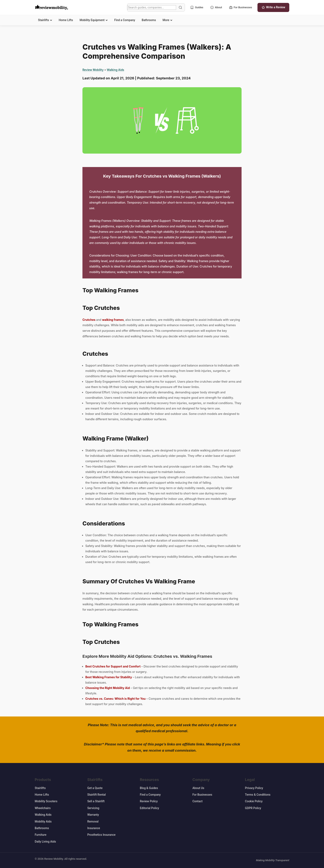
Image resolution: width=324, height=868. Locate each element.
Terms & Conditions (258, 795)
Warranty (93, 815)
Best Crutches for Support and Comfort (113, 666)
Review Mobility (93, 70)
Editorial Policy (149, 808)
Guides (197, 7)
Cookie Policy (254, 801)
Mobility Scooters (46, 801)
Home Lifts (66, 20)
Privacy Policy (254, 788)
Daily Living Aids (45, 842)
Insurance (94, 828)
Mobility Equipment (94, 20)
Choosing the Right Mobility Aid (108, 688)
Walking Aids (116, 70)
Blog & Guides (149, 788)
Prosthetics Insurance (101, 835)
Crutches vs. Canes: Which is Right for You (116, 699)
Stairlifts (45, 20)
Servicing (93, 808)
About (216, 7)
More (168, 20)
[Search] (152, 7)
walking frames (113, 320)
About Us (198, 788)
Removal (93, 821)
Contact (197, 801)
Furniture (40, 835)
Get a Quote (95, 788)
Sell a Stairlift (96, 801)
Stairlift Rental (96, 795)
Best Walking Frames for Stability (109, 677)
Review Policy (149, 801)
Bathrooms (149, 20)
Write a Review (273, 7)
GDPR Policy (253, 808)
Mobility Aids (43, 821)
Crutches (89, 320)
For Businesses (241, 7)
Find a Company (125, 20)
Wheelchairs (43, 808)
